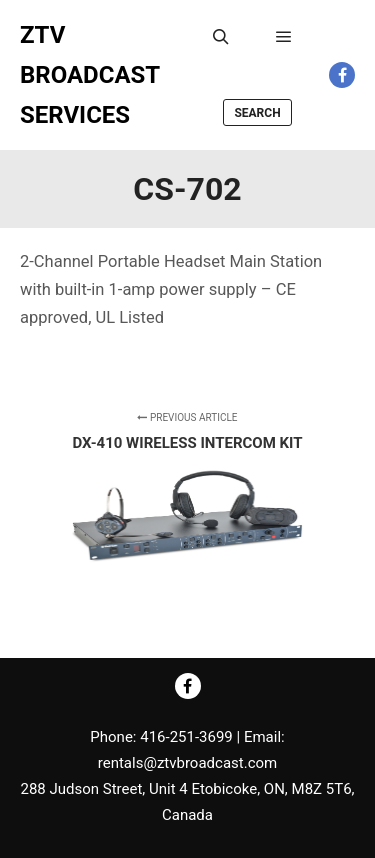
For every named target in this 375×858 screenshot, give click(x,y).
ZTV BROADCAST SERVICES (90, 75)
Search (257, 113)
